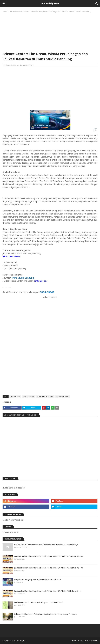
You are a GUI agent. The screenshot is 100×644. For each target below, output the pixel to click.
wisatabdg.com (11, 65)
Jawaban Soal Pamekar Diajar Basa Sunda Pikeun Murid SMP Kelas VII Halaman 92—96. (49, 556)
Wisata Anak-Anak (16, 12)
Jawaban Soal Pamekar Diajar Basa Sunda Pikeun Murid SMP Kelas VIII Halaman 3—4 (48, 591)
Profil (80, 641)
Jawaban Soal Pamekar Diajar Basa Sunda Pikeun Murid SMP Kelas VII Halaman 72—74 (49, 568)
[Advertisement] (50, 32)
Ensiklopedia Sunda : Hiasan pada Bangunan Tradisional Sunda (39, 603)
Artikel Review (15, 397)
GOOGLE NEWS (47, 292)
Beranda (5, 12)
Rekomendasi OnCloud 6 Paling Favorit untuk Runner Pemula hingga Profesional (46, 614)
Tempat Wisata (28, 397)
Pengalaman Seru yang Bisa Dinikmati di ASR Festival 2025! (38, 579)
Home (74, 641)
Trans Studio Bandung (45, 397)
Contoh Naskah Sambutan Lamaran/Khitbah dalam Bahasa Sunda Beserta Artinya (46, 545)
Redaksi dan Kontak (91, 641)
